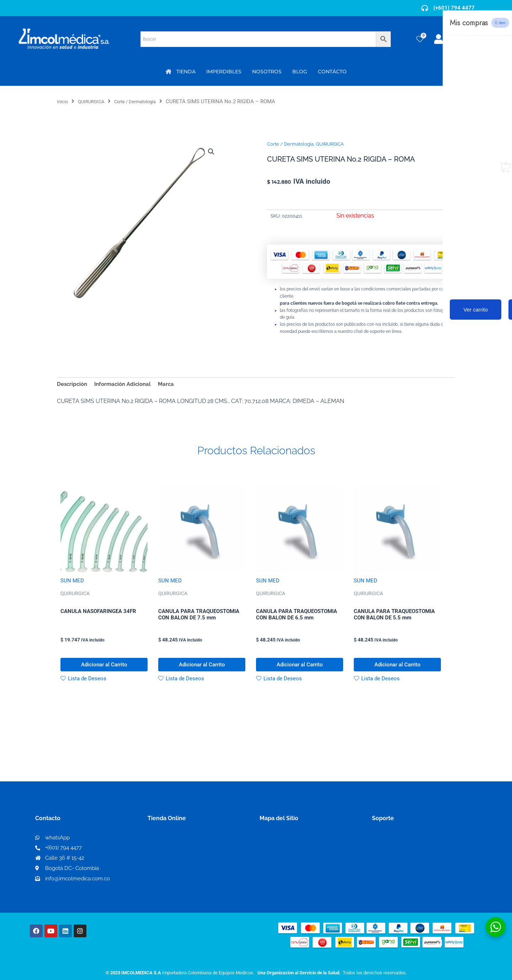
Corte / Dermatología (146, 101)
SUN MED (73, 582)
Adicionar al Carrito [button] (104, 669)
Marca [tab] (172, 385)
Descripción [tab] (73, 385)
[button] (210, 152)
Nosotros (272, 846)
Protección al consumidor (407, 880)
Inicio (63, 101)
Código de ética (393, 857)
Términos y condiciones (404, 846)
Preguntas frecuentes (401, 869)
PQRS (267, 857)
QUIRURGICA (95, 101)
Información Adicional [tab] (127, 385)
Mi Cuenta (164, 846)
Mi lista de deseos (174, 857)
